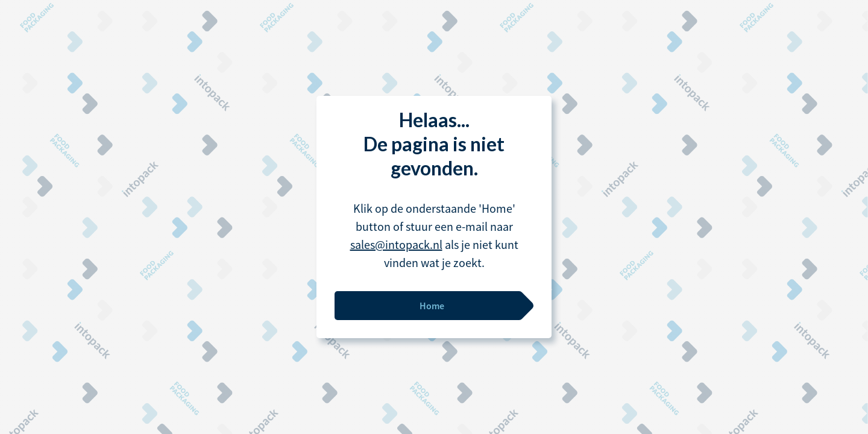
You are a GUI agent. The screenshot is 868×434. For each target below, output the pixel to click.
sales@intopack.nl (396, 244)
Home (432, 306)
